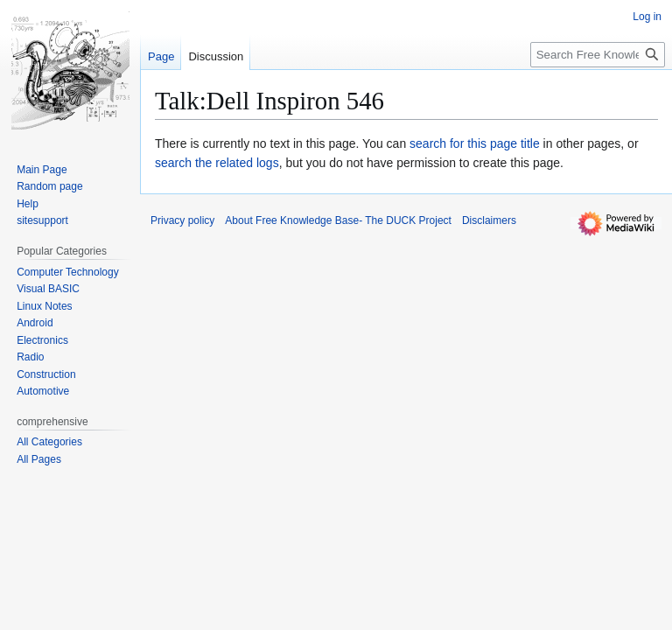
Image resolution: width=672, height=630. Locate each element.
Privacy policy (182, 220)
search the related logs (217, 163)
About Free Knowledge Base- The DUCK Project (338, 220)
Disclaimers (489, 220)
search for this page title (475, 143)
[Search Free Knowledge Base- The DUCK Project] (598, 55)
